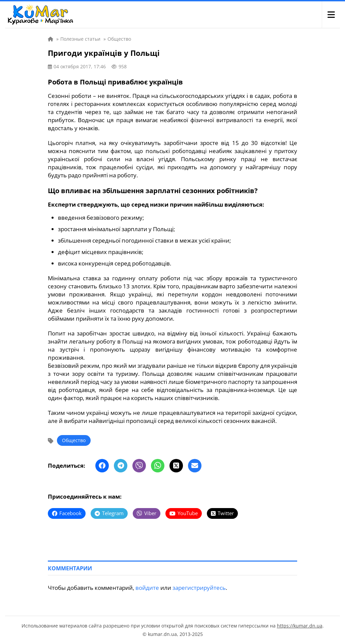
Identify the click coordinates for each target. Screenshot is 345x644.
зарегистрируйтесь (199, 588)
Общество (74, 440)
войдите (147, 588)
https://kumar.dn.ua (300, 626)
